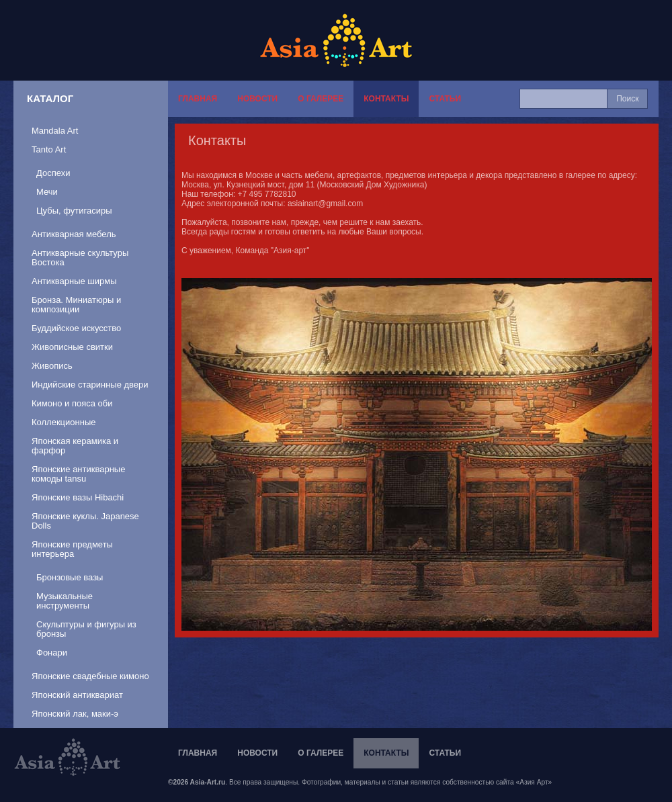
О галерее (321, 99)
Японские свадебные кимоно (90, 676)
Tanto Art (49, 149)
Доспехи (53, 173)
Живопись (52, 366)
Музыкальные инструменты (65, 601)
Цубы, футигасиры (74, 211)
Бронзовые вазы (70, 577)
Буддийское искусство (76, 328)
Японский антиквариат (77, 695)
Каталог (50, 98)
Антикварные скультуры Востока (80, 258)
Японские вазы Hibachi (78, 497)
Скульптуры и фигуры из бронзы (86, 629)
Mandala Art (55, 131)
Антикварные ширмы (74, 281)
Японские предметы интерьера (72, 549)
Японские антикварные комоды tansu (78, 474)
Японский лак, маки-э (75, 714)
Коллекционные (64, 422)
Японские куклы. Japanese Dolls (85, 521)
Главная (198, 99)
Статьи (445, 99)
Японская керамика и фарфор (75, 446)
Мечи (47, 192)
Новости (257, 99)
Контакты (386, 99)
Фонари (52, 653)
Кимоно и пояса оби (72, 403)
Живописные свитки (72, 347)
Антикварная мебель (74, 234)
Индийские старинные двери (90, 385)
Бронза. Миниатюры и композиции (76, 305)
